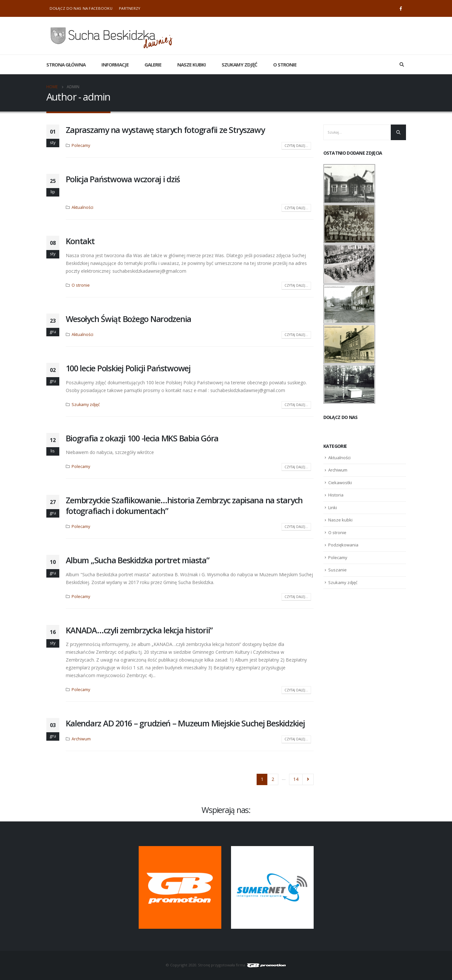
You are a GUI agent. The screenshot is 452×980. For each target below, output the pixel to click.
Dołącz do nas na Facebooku (81, 8)
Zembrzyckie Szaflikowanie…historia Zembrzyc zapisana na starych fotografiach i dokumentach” (184, 505)
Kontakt (80, 241)
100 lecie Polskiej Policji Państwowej (128, 368)
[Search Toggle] (402, 65)
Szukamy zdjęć (239, 65)
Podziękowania (343, 545)
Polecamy (81, 145)
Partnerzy (130, 8)
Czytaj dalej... (296, 146)
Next (308, 779)
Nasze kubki (191, 65)
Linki (333, 508)
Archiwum (81, 739)
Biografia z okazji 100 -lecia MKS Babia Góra (142, 438)
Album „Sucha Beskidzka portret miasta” (138, 560)
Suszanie (337, 570)
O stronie (285, 65)
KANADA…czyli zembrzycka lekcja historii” (139, 630)
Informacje (115, 65)
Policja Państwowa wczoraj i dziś (123, 179)
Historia (336, 495)
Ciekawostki (340, 483)
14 (296, 779)
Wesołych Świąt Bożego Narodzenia (129, 319)
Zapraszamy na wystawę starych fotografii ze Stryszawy (165, 130)
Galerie (153, 65)
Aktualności (82, 207)
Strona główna (66, 65)
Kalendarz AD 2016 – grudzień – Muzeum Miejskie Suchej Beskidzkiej (185, 723)
